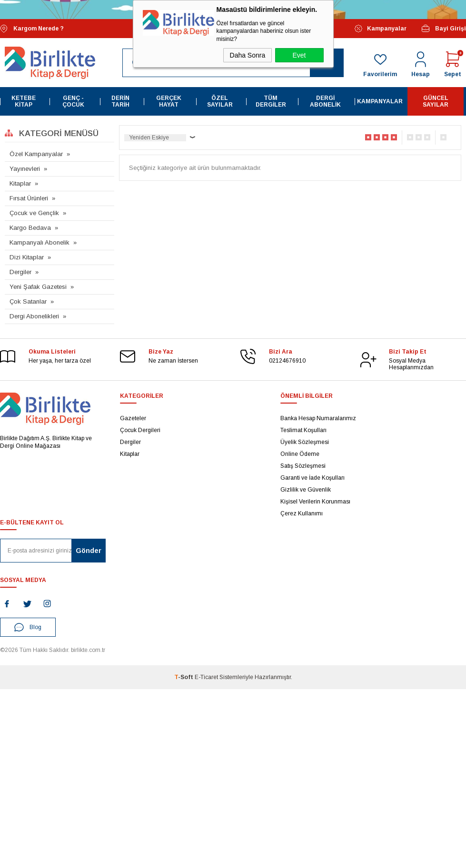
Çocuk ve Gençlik (34, 213)
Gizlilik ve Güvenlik (306, 490)
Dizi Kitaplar (27, 257)
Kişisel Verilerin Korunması (315, 502)
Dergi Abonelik (325, 101)
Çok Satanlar (28, 301)
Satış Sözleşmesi (303, 466)
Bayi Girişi (443, 29)
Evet (299, 55)
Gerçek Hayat (169, 101)
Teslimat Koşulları (303, 430)
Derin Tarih (120, 101)
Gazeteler (133, 418)
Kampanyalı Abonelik (40, 242)
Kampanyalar (381, 29)
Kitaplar (20, 183)
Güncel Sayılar (436, 101)
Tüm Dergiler (271, 101)
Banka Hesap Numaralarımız (318, 418)
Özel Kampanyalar (36, 154)
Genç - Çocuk (73, 101)
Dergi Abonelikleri (34, 316)
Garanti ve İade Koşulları (312, 478)
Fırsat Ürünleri (29, 198)
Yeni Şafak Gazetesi (38, 287)
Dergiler (20, 272)
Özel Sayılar (220, 101)
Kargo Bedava (30, 228)
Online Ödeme (300, 454)
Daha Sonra (248, 55)
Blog (28, 627)
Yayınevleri (25, 169)
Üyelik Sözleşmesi (305, 442)
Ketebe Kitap (24, 101)
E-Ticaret (206, 677)
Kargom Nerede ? (32, 29)
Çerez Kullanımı (302, 513)
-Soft (184, 677)
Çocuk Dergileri (140, 430)
